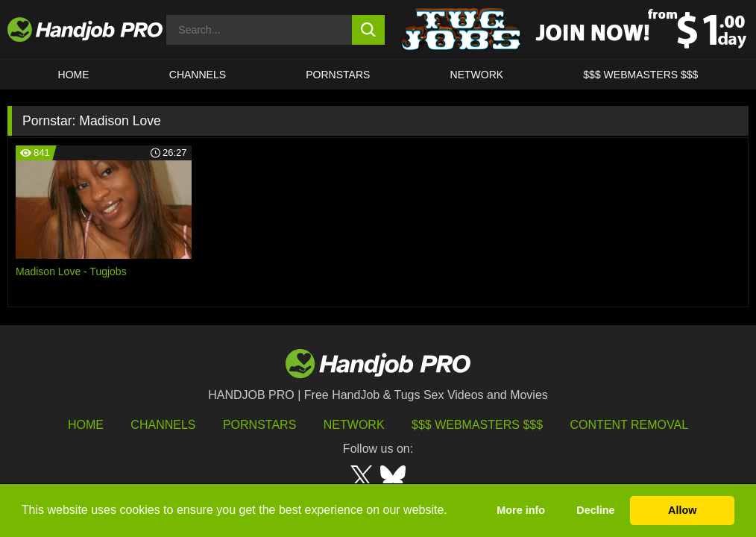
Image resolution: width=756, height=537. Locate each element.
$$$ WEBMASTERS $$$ (640, 75)
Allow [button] (682, 510)
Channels (163, 425)
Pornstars (338, 75)
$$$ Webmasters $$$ (477, 425)
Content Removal (630, 425)
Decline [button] (595, 510)
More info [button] (521, 510)
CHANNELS (198, 75)
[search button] (368, 30)
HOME (74, 75)
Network (477, 75)
